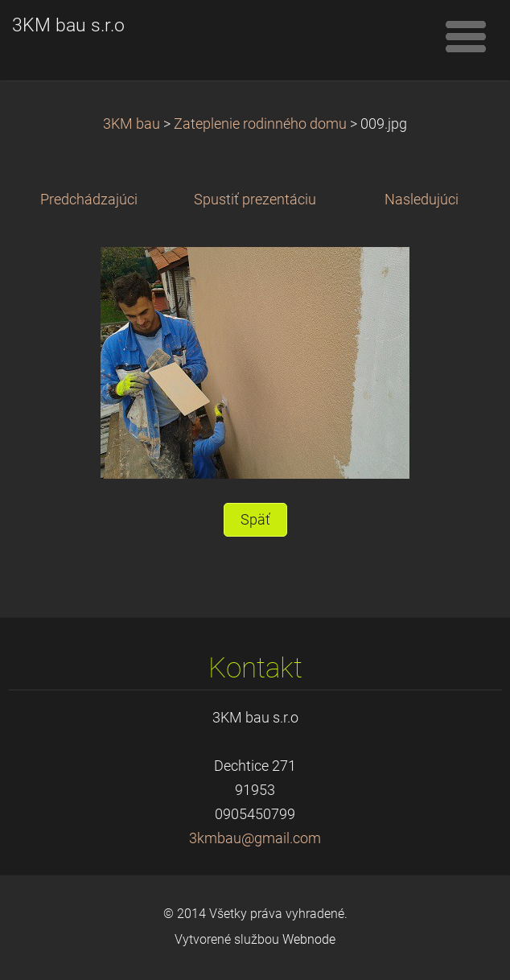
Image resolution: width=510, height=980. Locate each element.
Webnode (309, 939)
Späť (255, 520)
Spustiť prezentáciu (255, 200)
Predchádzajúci (89, 200)
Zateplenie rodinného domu (260, 124)
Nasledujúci (422, 200)
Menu (466, 36)
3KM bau (132, 124)
